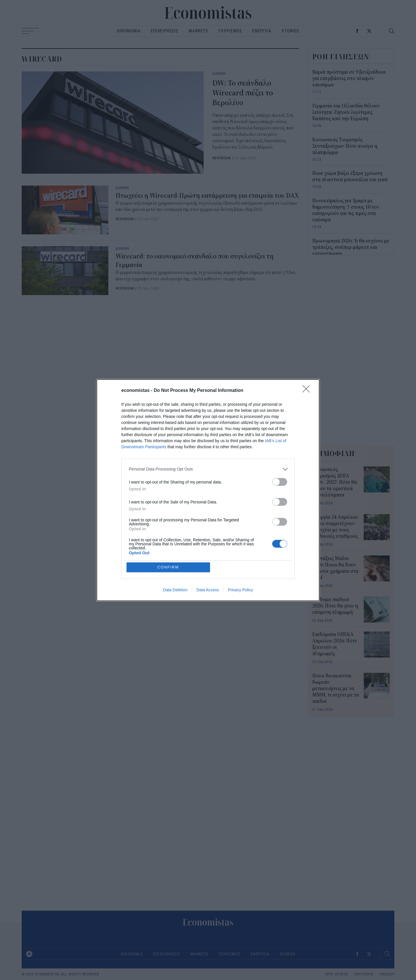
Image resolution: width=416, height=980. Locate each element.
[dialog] (208, 490)
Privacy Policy (240, 590)
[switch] (280, 482)
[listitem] (208, 469)
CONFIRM (168, 567)
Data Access (208, 590)
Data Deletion (175, 590)
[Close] (308, 391)
